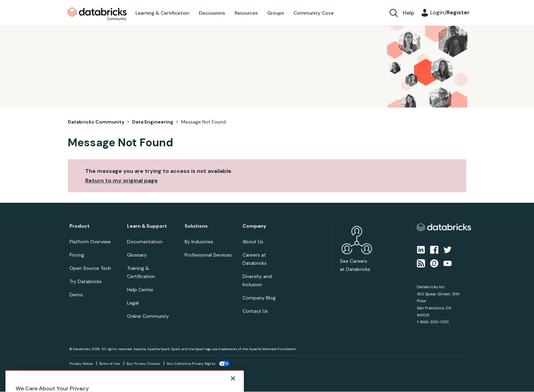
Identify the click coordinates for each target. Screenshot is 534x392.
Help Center (140, 290)
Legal (133, 303)
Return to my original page (121, 181)
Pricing (77, 255)
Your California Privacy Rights (191, 364)
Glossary (137, 255)
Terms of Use (109, 364)
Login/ (450, 12)
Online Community (148, 316)
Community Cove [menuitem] (314, 13)
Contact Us (255, 311)
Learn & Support (147, 226)
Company (254, 226)
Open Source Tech (90, 268)
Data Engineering (153, 122)
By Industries (199, 242)
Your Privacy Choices (143, 364)
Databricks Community (97, 14)
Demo (76, 295)
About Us (253, 242)
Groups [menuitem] (276, 13)
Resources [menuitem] (246, 13)
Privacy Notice (81, 364)
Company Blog (259, 298)
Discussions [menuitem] (212, 13)
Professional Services (208, 255)
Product (80, 226)
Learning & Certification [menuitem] (162, 13)
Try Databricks (86, 281)
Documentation (145, 242)
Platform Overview (90, 242)
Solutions (196, 226)
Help (409, 13)
